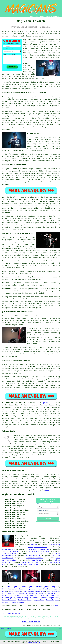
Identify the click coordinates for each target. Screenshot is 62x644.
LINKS (36, 16)
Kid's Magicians (14, 587)
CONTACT (48, 16)
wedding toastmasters (34, 558)
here (47, 490)
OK (40, 643)
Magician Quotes (9, 598)
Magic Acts (39, 600)
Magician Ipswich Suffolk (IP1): (15, 32)
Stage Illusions (9, 600)
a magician (25, 543)
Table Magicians (31, 596)
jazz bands (36, 560)
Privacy (59, 628)
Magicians (6, 403)
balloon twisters (33, 556)
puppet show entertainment (29, 565)
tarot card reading (10, 551)
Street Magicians (43, 587)
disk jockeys (37, 554)
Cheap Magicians (44, 589)
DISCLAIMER (56, 16)
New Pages (9, 628)
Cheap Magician (28, 587)
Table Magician (25, 600)
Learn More (33, 643)
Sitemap (3, 628)
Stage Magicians (9, 589)
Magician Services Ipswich (18, 495)
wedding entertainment (38, 547)
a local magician (44, 488)
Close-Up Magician (26, 589)
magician (48, 420)
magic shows (32, 490)
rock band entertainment (39, 551)
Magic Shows (40, 591)
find (8, 475)
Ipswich (46, 403)
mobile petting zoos (30, 562)
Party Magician (53, 600)
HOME (31, 16)
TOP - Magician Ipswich (11, 613)
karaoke (34, 545)
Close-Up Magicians (26, 593)
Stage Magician (15, 591)
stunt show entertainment (38, 549)
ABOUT (42, 16)
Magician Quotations (11, 596)
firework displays (10, 554)
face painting (54, 545)
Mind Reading (28, 591)
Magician (56, 587)
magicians (33, 416)
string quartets (9, 549)
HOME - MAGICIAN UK (31, 622)
